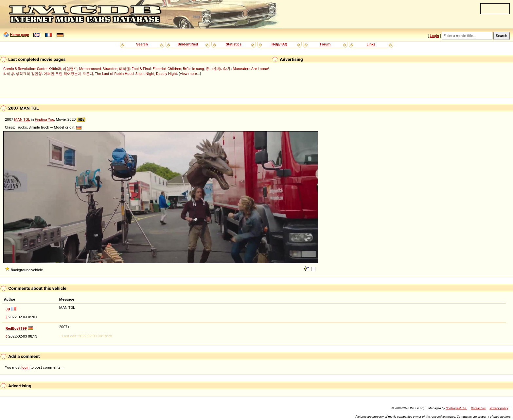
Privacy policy (499, 408)
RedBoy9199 (16, 328)
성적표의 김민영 (29, 74)
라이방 (9, 74)
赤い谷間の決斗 (218, 69)
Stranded (110, 69)
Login (434, 36)
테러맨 (124, 69)
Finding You (44, 119)
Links (371, 44)
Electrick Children (167, 69)
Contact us (478, 408)
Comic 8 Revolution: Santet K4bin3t (32, 69)
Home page (19, 35)
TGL (27, 119)
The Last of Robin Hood (114, 74)
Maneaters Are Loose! (251, 69)
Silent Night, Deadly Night (156, 74)
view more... (190, 74)
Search (142, 44)
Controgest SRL (456, 408)
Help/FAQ (279, 44)
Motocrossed (90, 69)
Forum (325, 44)
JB (8, 309)
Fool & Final (141, 69)
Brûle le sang (194, 69)
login (26, 367)
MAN (18, 119)
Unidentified (188, 44)
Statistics (234, 44)
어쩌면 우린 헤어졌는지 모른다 (68, 74)
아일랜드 (70, 69)
